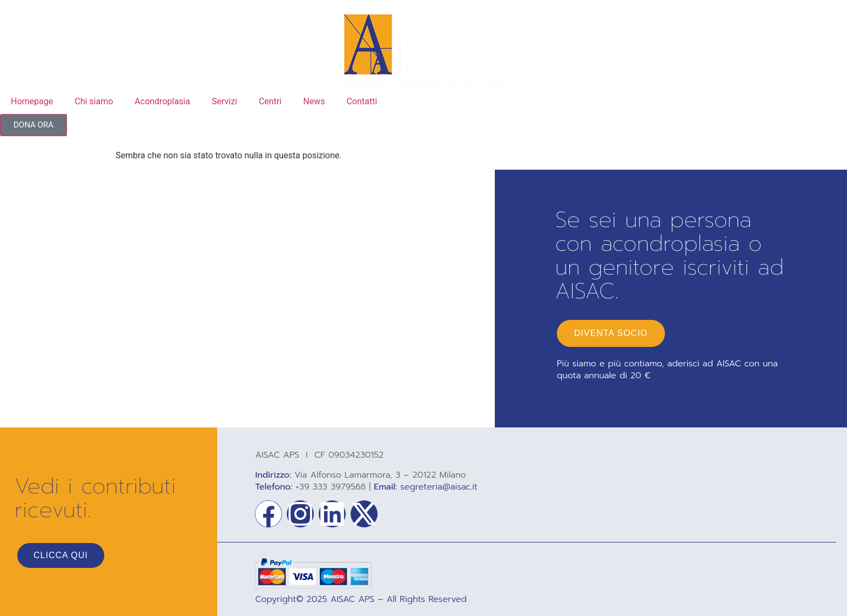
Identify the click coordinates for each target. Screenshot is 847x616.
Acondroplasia (162, 101)
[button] (33, 125)
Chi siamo (94, 101)
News (314, 101)
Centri (270, 101)
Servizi (224, 101)
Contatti (362, 101)
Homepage (32, 101)
